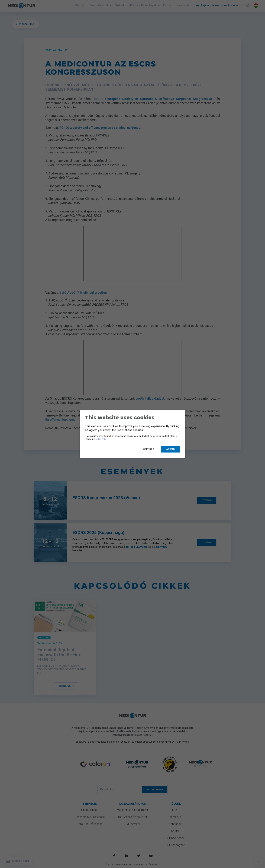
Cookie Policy (101, 439)
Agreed (170, 449)
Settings (149, 449)
